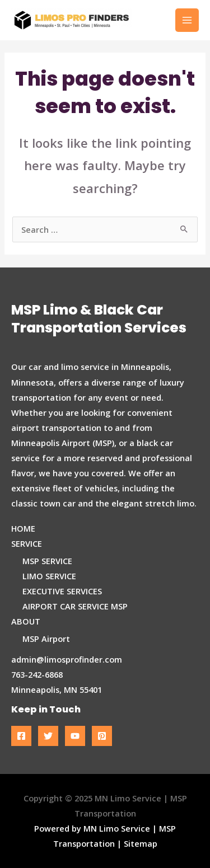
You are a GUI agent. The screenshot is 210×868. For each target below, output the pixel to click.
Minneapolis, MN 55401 (57, 689)
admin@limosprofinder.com (67, 659)
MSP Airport (46, 639)
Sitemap (141, 843)
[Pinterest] (102, 736)
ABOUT (26, 621)
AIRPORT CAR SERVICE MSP (75, 606)
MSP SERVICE (47, 561)
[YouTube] (75, 736)
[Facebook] (21, 736)
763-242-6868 (37, 674)
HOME (23, 528)
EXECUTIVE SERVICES (62, 591)
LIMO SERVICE (49, 576)
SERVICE (27, 543)
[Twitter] (48, 736)
